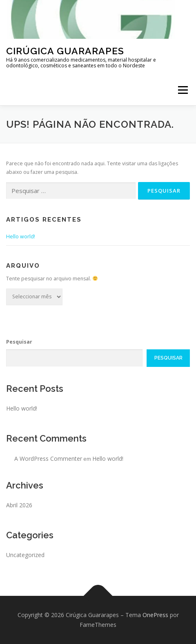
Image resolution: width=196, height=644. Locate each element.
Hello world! (21, 237)
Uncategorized (25, 555)
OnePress (155, 615)
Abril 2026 (19, 505)
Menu (182, 90)
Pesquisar (19, 342)
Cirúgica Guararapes (65, 51)
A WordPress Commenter (48, 459)
